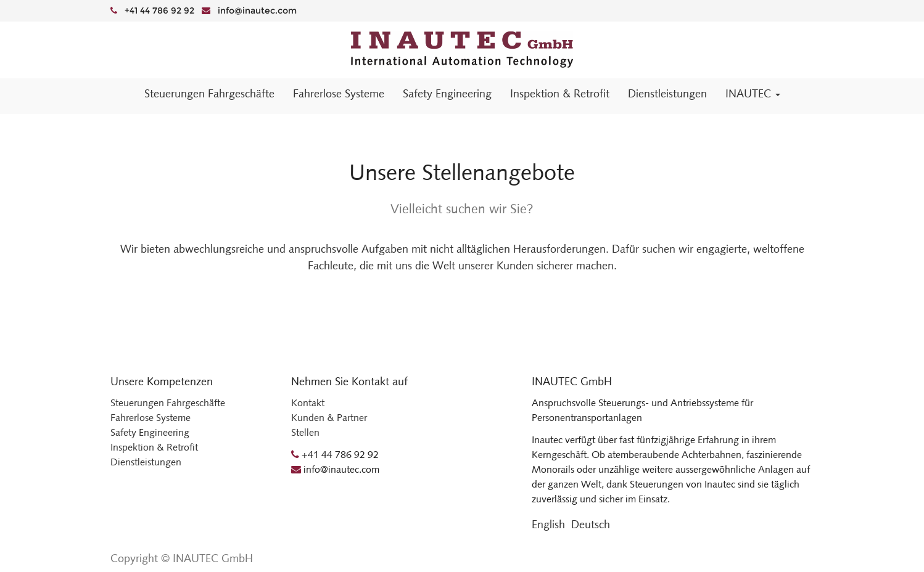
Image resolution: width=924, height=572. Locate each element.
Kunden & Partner (329, 418)
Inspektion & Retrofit (154, 447)
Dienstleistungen (146, 462)
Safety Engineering (150, 432)
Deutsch (591, 525)
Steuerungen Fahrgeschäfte (168, 403)
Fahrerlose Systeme (151, 418)
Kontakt (308, 403)
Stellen (305, 432)
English (548, 525)
